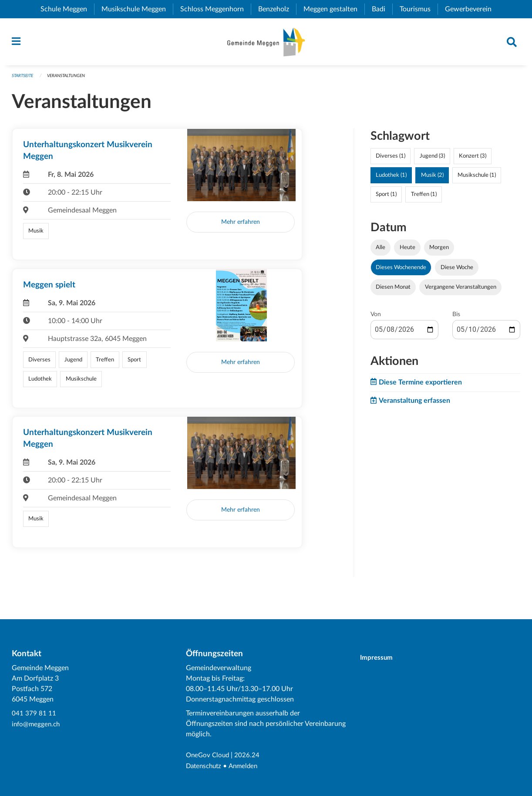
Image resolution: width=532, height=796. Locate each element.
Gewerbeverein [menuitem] (472, 9)
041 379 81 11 (34, 714)
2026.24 (249, 756)
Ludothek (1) (391, 179)
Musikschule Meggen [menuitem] (137, 9)
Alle (380, 251)
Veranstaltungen (72, 79)
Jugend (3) (432, 159)
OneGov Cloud (209, 756)
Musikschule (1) (477, 179)
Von (376, 317)
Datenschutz (205, 766)
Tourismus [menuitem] (419, 9)
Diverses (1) (391, 159)
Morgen (439, 251)
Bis (456, 317)
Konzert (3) (473, 159)
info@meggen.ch (37, 725)
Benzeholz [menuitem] (277, 9)
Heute (407, 251)
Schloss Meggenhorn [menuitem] (215, 9)
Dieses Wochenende (401, 270)
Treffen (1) (424, 198)
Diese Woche (457, 270)
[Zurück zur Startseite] (266, 44)
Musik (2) (432, 179)
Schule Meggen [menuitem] (67, 9)
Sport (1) (386, 198)
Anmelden (247, 766)
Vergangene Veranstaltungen (461, 290)
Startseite (24, 79)
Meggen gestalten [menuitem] (334, 9)
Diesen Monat (393, 290)
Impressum (380, 658)
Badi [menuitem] (382, 9)
